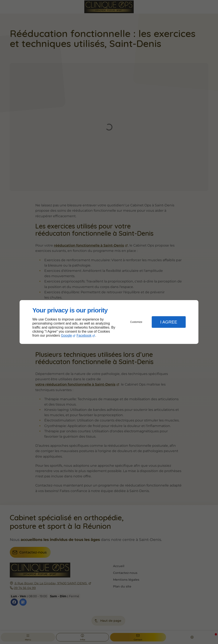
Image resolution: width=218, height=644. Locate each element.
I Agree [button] (169, 322)
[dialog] (109, 322)
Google (66, 335)
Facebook (84, 335)
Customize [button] (136, 322)
